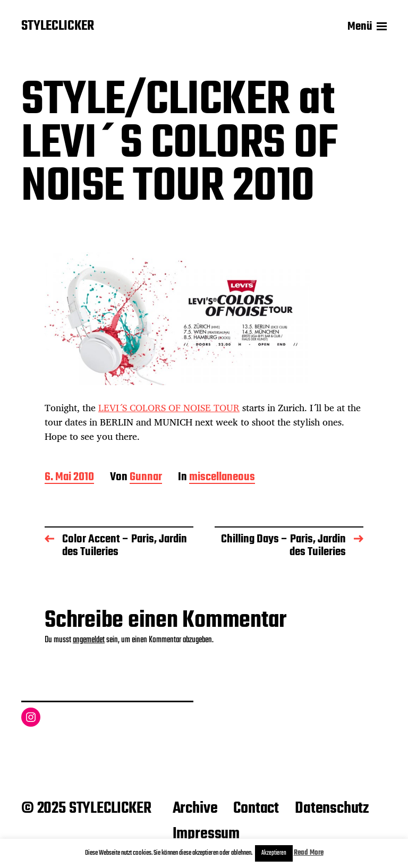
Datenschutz (332, 809)
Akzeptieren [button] (274, 853)
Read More (309, 853)
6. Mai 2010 (69, 478)
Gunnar (146, 478)
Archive (195, 809)
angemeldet (89, 640)
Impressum (206, 834)
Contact (256, 809)
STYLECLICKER (58, 27)
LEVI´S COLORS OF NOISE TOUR (169, 407)
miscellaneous (222, 478)
